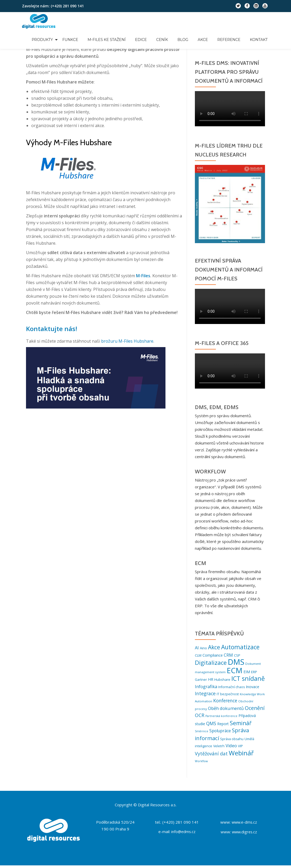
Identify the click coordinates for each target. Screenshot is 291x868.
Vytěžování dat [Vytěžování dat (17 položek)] (211, 756)
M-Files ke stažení (107, 40)
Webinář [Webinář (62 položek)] (241, 755)
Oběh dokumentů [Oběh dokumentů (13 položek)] (226, 710)
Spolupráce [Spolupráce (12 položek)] (220, 733)
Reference (229, 40)
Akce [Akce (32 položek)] (214, 647)
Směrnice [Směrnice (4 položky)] (202, 734)
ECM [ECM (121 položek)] (235, 671)
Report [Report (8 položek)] (223, 726)
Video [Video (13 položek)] (231, 748)
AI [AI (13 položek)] (197, 648)
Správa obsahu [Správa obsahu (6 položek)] (232, 741)
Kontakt (259, 40)
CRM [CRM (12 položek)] (228, 655)
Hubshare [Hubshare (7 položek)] (222, 680)
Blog (183, 40)
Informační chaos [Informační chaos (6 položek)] (232, 688)
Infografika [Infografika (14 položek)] (206, 687)
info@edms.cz (183, 834)
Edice (141, 40)
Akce (203, 40)
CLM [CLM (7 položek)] (198, 655)
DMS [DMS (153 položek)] (236, 662)
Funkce (70, 40)
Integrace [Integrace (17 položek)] (205, 695)
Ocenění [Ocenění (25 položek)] (255, 710)
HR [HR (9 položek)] (211, 680)
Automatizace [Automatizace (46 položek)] (240, 647)
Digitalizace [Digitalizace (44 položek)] (211, 663)
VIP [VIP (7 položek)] (240, 749)
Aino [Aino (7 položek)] (203, 648)
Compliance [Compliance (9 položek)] (213, 655)
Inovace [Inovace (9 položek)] (253, 687)
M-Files (143, 276)
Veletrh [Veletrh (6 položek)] (219, 749)
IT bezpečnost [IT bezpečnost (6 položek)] (228, 695)
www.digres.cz (244, 834)
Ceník (162, 40)
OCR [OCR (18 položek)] (200, 717)
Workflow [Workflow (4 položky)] (201, 764)
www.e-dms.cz (244, 825)
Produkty (42, 40)
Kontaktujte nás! (50, 329)
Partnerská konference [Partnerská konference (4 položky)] (221, 718)
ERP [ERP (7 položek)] (254, 672)
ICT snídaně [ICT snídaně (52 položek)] (248, 679)
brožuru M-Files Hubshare (127, 341)
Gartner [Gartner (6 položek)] (201, 680)
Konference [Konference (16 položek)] (225, 702)
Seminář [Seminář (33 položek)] (241, 725)
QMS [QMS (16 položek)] (211, 725)
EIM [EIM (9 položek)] (247, 672)
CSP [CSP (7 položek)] (237, 655)
